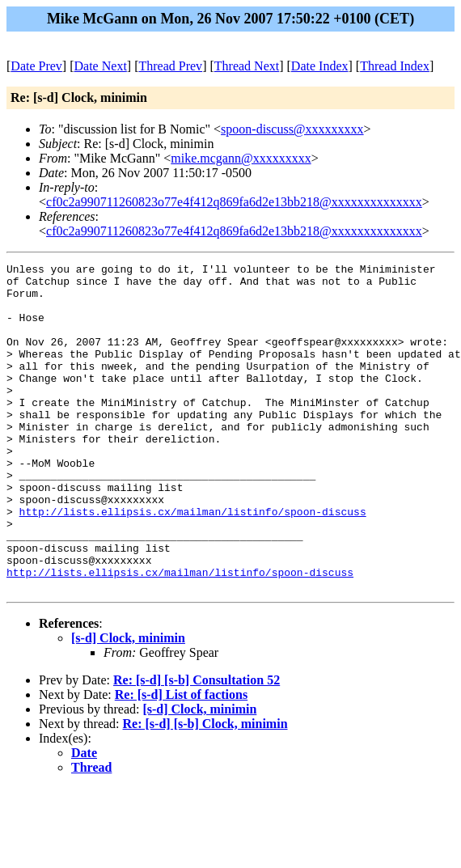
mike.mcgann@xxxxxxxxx (241, 158)
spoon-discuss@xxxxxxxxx (292, 129)
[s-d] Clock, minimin (128, 703)
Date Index (320, 66)
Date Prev (36, 66)
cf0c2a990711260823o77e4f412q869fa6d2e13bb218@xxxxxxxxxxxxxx (234, 202)
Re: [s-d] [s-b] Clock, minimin (205, 789)
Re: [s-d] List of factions (181, 760)
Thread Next (247, 66)
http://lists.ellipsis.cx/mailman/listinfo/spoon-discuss (193, 562)
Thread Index (395, 66)
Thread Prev (170, 66)
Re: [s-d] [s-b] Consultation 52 (197, 745)
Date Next (101, 66)
